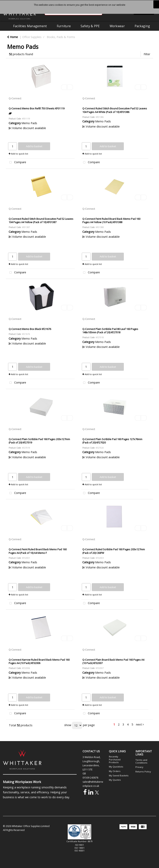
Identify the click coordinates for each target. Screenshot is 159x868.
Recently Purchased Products (115, 759)
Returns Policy (143, 772)
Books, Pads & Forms (61, 37)
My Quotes (115, 780)
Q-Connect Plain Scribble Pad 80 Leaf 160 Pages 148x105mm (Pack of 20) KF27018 (110, 331)
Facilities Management (30, 26)
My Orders (115, 771)
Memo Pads (29, 123)
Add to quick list (18, 154)
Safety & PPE (90, 26)
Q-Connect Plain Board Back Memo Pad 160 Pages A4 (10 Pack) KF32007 (113, 661)
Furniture (64, 26)
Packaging (142, 26)
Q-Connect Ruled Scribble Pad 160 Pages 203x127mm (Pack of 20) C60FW (114, 551)
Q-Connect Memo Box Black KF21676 (30, 329)
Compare (17, 163)
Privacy (139, 767)
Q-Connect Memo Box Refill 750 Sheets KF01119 (37, 108)
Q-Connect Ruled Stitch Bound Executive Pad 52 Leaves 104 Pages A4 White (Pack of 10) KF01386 (115, 110)
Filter (147, 54)
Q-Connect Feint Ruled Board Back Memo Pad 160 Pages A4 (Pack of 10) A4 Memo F (38, 551)
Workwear (117, 26)
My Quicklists (116, 767)
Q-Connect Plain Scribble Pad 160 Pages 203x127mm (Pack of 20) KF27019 (39, 441)
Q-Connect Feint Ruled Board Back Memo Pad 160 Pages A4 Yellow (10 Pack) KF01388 (111, 220)
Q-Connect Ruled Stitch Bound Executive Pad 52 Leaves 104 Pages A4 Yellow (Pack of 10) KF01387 (41, 220)
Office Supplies (32, 37)
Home (12, 37)
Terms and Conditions (141, 761)
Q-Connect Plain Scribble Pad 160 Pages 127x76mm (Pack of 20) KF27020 (112, 441)
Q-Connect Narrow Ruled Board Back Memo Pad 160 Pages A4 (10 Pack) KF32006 (39, 661)
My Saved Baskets (119, 775)
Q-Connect (15, 98)
